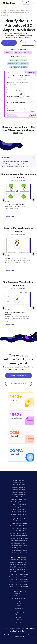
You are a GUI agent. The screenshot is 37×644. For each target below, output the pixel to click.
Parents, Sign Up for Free (18, 376)
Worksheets (14, 10)
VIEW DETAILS (9, 217)
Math (21, 10)
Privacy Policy (18, 629)
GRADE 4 (18, 52)
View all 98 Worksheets (19, 234)
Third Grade (28, 10)
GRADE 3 (8, 52)
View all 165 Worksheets (19, 289)
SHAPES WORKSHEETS (18, 67)
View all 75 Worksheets (19, 180)
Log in (26, 3)
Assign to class (28, 43)
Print (9, 43)
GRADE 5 (28, 52)
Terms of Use (7, 629)
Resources (5, 10)
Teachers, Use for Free (18, 383)
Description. (18, 157)
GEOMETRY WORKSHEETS (18, 64)
